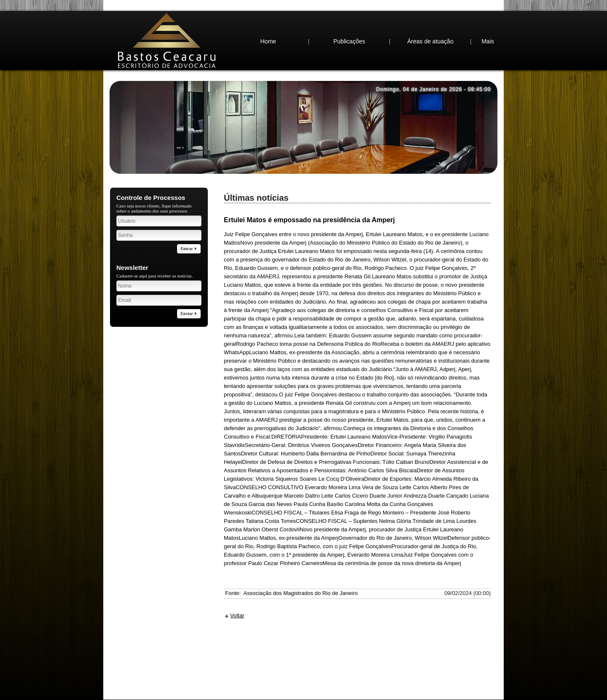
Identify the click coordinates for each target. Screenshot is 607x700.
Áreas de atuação (430, 24)
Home (268, 24)
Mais (488, 24)
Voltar (237, 599)
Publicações (349, 24)
